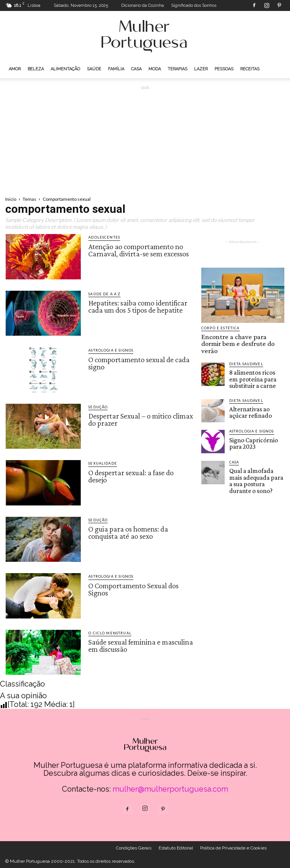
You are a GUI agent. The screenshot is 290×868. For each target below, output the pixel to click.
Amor (15, 69)
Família (116, 69)
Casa (136, 69)
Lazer (201, 69)
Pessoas (224, 69)
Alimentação (65, 69)
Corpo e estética (220, 328)
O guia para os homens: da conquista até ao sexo (128, 532)
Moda (155, 69)
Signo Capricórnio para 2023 (254, 427)
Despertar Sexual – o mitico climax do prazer (141, 419)
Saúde (94, 69)
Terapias (177, 69)
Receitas (250, 69)
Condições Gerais (134, 848)
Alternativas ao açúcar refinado (252, 397)
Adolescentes (104, 237)
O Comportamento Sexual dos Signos (133, 589)
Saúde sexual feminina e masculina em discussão (141, 645)
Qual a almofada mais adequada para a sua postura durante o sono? (255, 461)
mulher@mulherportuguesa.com (170, 789)
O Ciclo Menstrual (109, 633)
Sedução (98, 407)
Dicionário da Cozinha (143, 5)
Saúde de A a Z (104, 294)
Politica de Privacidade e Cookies (233, 848)
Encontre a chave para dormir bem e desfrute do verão (240, 339)
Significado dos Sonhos (194, 5)
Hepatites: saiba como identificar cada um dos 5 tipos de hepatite (138, 306)
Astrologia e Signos (110, 350)
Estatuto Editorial (176, 848)
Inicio (11, 199)
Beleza (36, 69)
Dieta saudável (246, 353)
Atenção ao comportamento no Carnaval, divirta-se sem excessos (139, 250)
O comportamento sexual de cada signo (139, 363)
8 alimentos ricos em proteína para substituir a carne (256, 367)
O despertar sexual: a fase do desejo (131, 476)
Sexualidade (102, 463)
